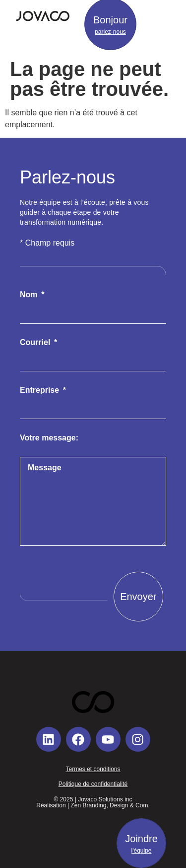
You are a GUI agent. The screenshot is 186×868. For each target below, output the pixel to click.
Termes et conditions (93, 769)
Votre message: (49, 438)
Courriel (36, 343)
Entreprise (41, 390)
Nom (30, 295)
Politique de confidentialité (93, 784)
